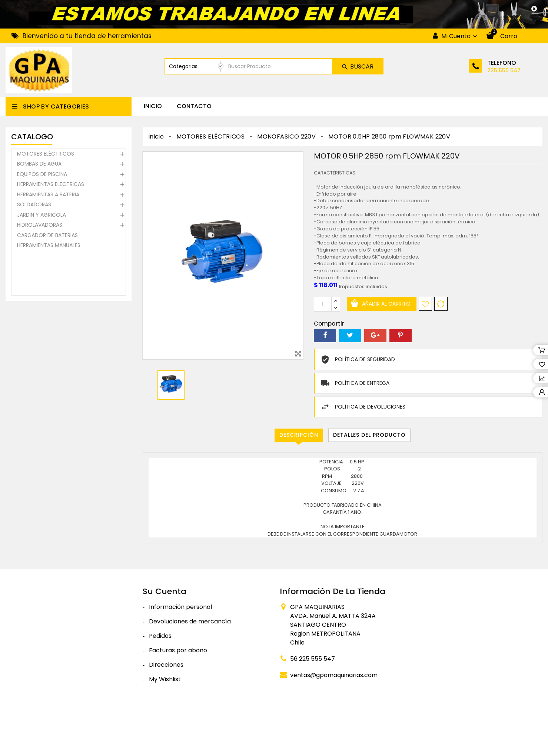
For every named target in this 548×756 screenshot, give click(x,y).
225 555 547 (504, 70)
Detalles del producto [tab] (369, 435)
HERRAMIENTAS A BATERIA (48, 196)
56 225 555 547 (313, 659)
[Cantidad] (323, 304)
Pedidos (160, 636)
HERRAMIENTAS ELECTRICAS (51, 185)
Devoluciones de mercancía (190, 621)
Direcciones (166, 665)
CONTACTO (194, 106)
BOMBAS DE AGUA (39, 165)
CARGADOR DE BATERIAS (47, 236)
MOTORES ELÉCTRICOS (46, 155)
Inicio (153, 106)
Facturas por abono (178, 650)
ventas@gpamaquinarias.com (334, 675)
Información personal (180, 607)
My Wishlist (165, 679)
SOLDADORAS (34, 206)
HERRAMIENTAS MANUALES (49, 246)
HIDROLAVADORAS (40, 226)
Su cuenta (165, 591)
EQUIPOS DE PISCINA (42, 175)
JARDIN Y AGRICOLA (41, 216)
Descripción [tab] (299, 435)
